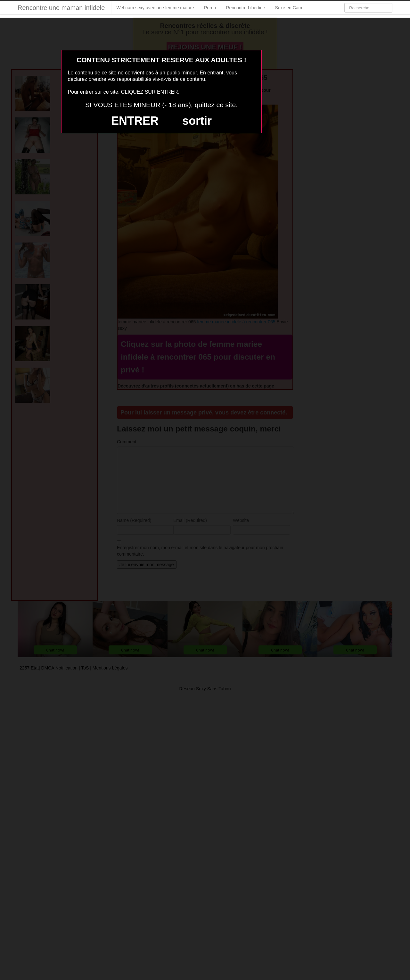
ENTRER (135, 121)
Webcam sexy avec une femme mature (155, 8)
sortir (197, 121)
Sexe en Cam (288, 8)
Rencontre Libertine (245, 8)
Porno (210, 8)
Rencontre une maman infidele (61, 8)
